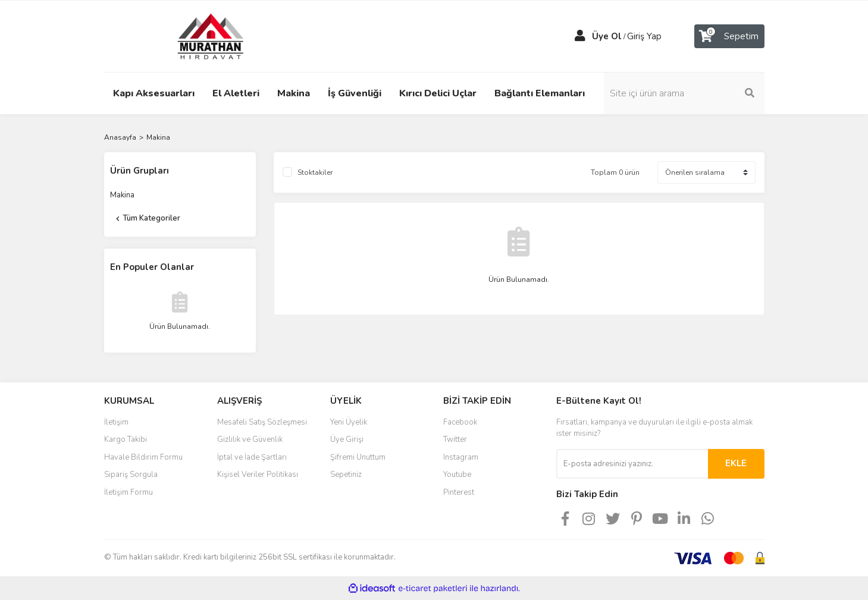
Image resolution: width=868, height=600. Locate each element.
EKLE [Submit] (736, 463)
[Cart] (729, 36)
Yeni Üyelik (349, 422)
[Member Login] (580, 36)
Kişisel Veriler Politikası (258, 475)
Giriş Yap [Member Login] (644, 36)
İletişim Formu (129, 492)
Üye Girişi (347, 439)
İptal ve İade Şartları (252, 457)
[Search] (684, 93)
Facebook (460, 422)
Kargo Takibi (126, 439)
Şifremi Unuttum (358, 457)
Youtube (457, 475)
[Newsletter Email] (632, 464)
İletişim (116, 422)
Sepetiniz (346, 475)
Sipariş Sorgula (131, 475)
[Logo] (199, 36)
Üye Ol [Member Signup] (607, 36)
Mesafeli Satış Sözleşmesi (262, 422)
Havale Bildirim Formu (143, 457)
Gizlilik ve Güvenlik (250, 439)
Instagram (461, 457)
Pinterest (459, 492)
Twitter (455, 439)
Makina (158, 137)
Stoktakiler (315, 172)
